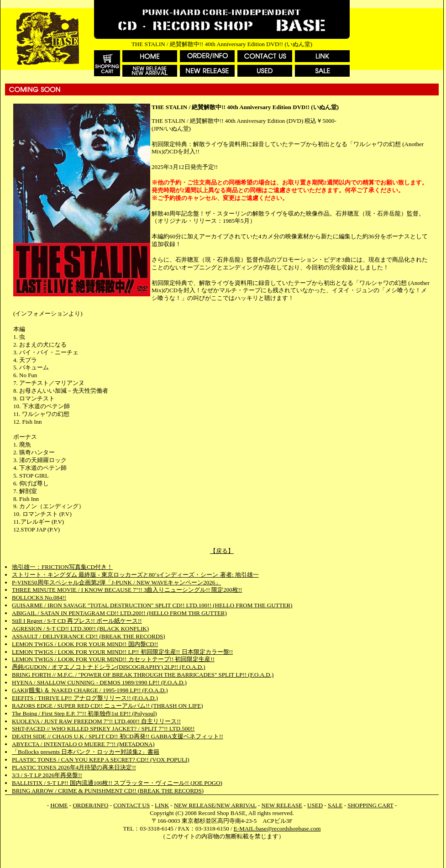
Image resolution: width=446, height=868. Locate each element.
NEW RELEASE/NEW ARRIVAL (215, 805)
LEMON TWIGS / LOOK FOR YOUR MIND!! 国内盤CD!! (85, 644)
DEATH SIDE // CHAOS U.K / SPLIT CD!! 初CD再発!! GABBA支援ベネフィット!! (118, 736)
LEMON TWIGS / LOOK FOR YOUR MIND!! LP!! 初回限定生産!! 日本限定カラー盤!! (122, 652)
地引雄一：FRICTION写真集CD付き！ (62, 567)
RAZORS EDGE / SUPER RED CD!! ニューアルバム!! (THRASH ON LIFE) (108, 706)
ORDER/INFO (90, 805)
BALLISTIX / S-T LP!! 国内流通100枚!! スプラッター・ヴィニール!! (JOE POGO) (117, 783)
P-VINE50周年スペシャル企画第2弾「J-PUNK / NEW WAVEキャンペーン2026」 (116, 582)
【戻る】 (222, 551)
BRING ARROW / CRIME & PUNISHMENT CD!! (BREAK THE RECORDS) (108, 791)
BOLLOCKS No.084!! (39, 597)
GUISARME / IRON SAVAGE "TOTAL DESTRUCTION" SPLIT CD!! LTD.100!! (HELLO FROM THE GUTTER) (152, 605)
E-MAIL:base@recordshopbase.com (277, 829)
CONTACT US (131, 805)
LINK (162, 805)
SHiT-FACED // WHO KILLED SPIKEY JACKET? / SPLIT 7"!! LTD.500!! (103, 729)
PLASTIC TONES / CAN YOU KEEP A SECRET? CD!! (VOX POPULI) (101, 760)
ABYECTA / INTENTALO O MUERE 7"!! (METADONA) (83, 744)
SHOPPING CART (370, 805)
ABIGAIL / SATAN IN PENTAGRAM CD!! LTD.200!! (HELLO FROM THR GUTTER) (119, 613)
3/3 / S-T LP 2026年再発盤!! (47, 775)
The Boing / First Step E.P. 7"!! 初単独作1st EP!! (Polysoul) (84, 713)
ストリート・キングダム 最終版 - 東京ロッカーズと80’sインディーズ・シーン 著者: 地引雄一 (135, 575)
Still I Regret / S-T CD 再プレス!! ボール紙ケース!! (77, 621)
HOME (59, 805)
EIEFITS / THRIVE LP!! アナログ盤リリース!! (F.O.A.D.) (85, 698)
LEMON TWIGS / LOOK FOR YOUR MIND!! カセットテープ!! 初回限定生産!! (113, 659)
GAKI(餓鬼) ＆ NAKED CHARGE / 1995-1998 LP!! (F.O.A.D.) (90, 690)
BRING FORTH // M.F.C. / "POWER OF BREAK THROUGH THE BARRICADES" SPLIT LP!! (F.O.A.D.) (143, 675)
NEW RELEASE (282, 805)
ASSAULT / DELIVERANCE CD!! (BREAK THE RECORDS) (89, 636)
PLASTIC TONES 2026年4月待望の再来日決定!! (74, 767)
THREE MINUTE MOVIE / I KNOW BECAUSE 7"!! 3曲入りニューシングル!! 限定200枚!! (127, 590)
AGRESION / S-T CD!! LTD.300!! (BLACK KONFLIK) (80, 629)
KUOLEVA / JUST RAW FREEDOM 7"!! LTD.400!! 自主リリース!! (96, 721)
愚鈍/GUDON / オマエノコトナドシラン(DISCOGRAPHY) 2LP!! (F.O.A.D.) (109, 667)
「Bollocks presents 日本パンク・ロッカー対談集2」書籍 (86, 752)
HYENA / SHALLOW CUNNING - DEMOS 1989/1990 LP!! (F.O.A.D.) (99, 682)
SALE (335, 805)
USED (315, 805)
